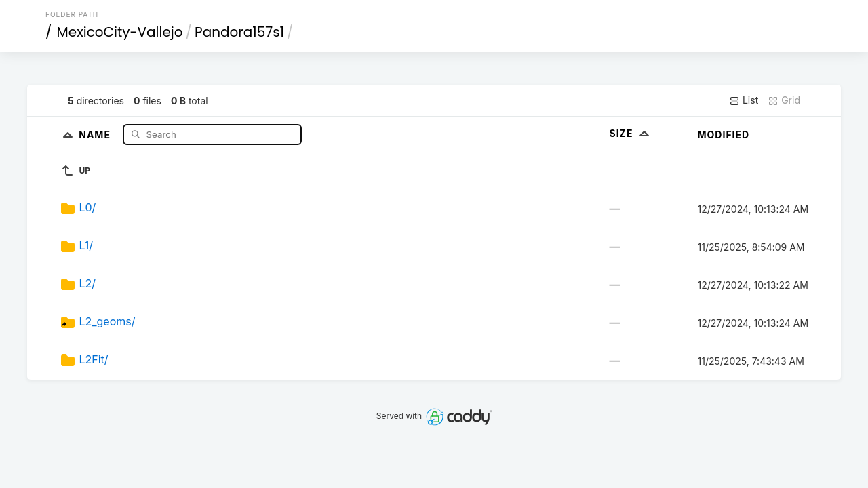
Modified (724, 135)
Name (96, 134)
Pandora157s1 (239, 32)
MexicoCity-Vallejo (120, 32)
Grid (784, 100)
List (744, 100)
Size (631, 133)
